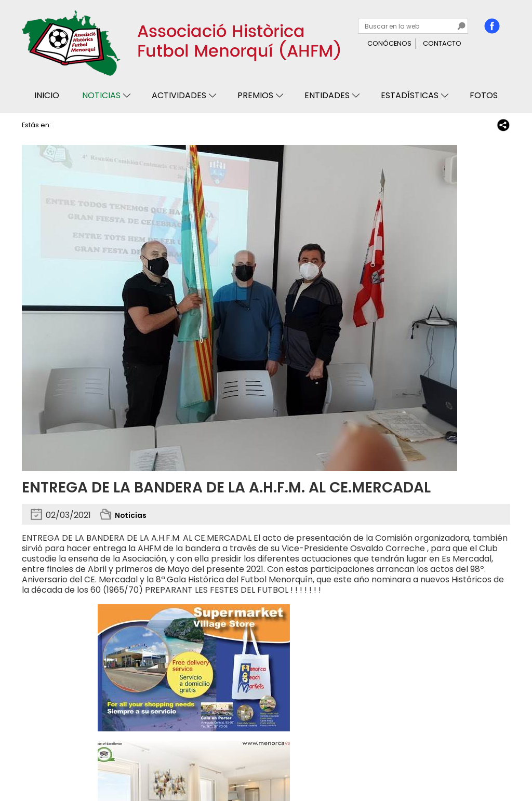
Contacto (442, 43)
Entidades (327, 95)
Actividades (179, 95)
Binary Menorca (482, 763)
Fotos (484, 95)
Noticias (101, 95)
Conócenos (389, 43)
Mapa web (184, 763)
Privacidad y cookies (62, 763)
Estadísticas (410, 95)
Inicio (47, 95)
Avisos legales (132, 763)
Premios (255, 95)
